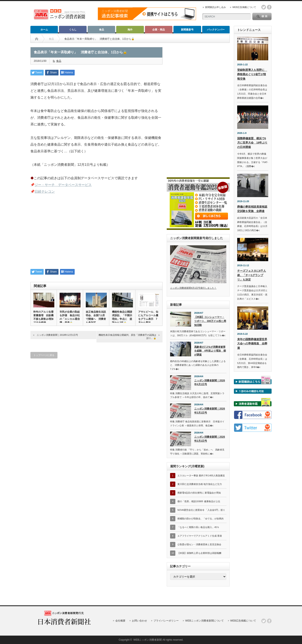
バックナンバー (216, 30)
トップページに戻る (44, 355)
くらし (73, 30)
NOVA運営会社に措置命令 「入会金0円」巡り (201, 510)
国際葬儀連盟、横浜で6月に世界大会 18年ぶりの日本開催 (252, 143)
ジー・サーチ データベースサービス (63, 185)
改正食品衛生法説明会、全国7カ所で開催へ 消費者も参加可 (96, 317)
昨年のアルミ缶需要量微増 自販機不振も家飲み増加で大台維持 (43, 317)
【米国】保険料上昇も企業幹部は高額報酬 (199, 553)
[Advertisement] (96, 234)
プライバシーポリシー (166, 621)
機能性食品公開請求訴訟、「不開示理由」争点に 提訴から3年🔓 (122, 317)
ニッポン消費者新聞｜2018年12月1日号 (57, 335)
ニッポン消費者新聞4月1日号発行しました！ (193, 288)
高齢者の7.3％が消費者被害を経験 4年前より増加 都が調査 (210, 351)
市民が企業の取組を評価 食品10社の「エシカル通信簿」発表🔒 (70, 317)
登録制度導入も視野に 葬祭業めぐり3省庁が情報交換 (252, 74)
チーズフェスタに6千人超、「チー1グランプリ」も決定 (252, 275)
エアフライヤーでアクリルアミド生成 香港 (200, 536)
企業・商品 (159, 30)
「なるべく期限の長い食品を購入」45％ (198, 527)
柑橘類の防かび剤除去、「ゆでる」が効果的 (200, 519)
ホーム (44, 30)
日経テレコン (45, 192)
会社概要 (120, 621)
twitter (264, 7)
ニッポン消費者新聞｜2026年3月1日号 (210, 411)
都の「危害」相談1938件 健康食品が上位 (199, 501)
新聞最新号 (187, 30)
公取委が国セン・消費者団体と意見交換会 (199, 544)
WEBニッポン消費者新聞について (204, 621)
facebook (269, 7)
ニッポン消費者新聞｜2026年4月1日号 (210, 383)
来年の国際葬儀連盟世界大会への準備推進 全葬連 (252, 344)
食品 (102, 30)
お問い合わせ (139, 621)
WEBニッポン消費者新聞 (148, 640)
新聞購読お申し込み (215, 7)
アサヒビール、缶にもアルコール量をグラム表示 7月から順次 (148, 317)
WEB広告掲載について (244, 7)
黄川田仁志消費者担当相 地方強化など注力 (200, 484)
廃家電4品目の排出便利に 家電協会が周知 (199, 493)
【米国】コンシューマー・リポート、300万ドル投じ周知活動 (210, 321)
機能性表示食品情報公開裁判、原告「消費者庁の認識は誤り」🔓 (127, 336)
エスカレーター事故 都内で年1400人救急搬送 (201, 475)
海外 (130, 30)
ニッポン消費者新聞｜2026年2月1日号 (210, 439)
